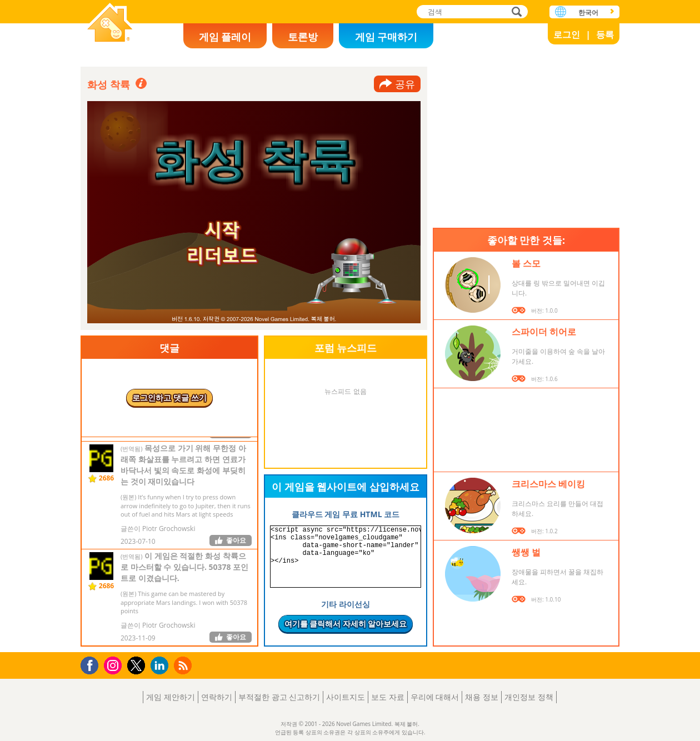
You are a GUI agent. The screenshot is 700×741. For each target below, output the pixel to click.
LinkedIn (161, 666)
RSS (184, 665)
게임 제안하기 (171, 697)
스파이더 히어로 (544, 332)
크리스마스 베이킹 (548, 484)
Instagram (114, 665)
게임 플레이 (225, 37)
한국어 (588, 12)
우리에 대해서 (435, 697)
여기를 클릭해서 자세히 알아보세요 (346, 624)
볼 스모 (526, 263)
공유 (405, 84)
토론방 (303, 37)
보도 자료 (388, 697)
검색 (515, 12)
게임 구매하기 (386, 37)
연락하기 (217, 697)
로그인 (567, 34)
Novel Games (110, 24)
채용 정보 (482, 697)
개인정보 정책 (529, 697)
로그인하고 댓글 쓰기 (169, 397)
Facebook (92, 664)
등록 (605, 34)
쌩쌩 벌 (526, 552)
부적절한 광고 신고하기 (279, 697)
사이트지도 (346, 697)
